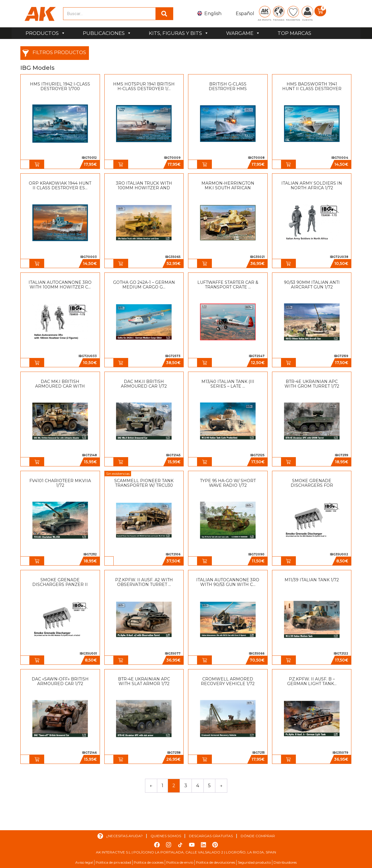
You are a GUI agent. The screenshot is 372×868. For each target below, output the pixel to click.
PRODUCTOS (45, 33)
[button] (37, 164)
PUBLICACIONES (107, 33)
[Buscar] (164, 14)
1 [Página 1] (162, 786)
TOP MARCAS (294, 33)
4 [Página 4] (198, 786)
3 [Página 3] (186, 786)
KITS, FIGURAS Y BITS (179, 33)
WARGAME (243, 33)
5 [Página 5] (209, 786)
